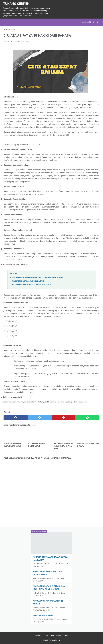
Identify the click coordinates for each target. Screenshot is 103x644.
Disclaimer (38, 635)
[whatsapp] (87, 417)
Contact (59, 635)
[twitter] (40, 417)
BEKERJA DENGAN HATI (43, 615)
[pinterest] (64, 417)
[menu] (5, 21)
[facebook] (16, 417)
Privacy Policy (49, 635)
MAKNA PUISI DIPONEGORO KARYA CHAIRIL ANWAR (32, 284)
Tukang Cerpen (17, 3)
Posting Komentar (22, 40)
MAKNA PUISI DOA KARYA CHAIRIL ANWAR (28, 280)
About (67, 635)
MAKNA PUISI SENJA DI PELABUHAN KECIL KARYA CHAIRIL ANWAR (37, 276)
